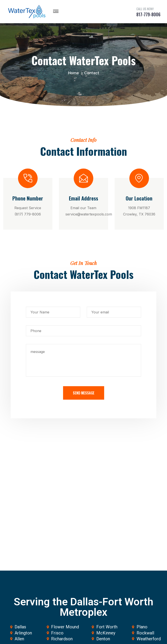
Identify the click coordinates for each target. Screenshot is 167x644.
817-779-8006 (148, 14)
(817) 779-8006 (28, 214)
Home (75, 73)
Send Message (84, 393)
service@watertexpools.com (89, 214)
